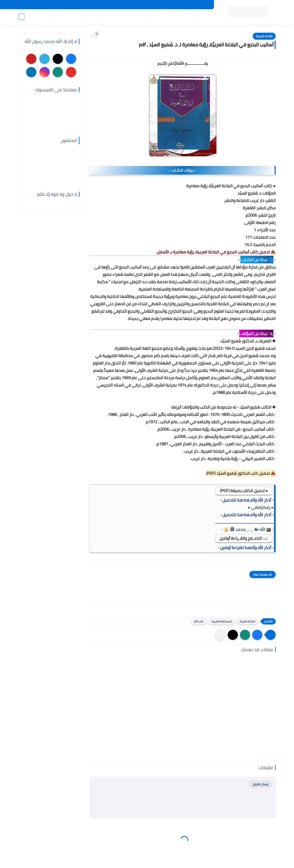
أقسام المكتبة (189, 17)
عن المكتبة (127, 5)
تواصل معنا (109, 5)
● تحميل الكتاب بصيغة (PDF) (244, 491)
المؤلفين (170, 17)
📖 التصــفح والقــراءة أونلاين (244, 538)
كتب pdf (199, 621)
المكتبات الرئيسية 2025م (174, 5)
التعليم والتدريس (82, 17)
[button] (257, 635)
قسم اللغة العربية (222, 621)
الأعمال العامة (57, 17)
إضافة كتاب (91, 5)
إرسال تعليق (260, 784)
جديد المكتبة (201, 5)
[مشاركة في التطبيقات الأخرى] (220, 635)
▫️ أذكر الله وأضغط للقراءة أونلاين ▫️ (246, 548)
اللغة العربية (123, 17)
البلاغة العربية (264, 36)
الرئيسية (209, 17)
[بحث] (21, 17)
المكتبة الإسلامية (148, 17)
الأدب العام (104, 17)
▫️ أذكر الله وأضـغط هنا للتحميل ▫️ (247, 500)
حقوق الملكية (146, 5)
